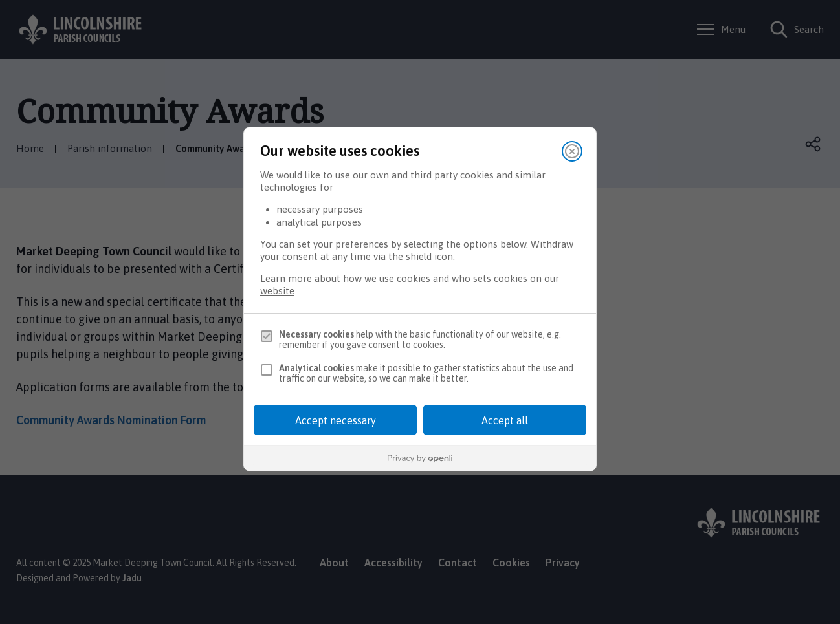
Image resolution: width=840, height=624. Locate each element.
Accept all (505, 420)
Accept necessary (336, 420)
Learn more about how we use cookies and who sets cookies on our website (410, 285)
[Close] (572, 151)
